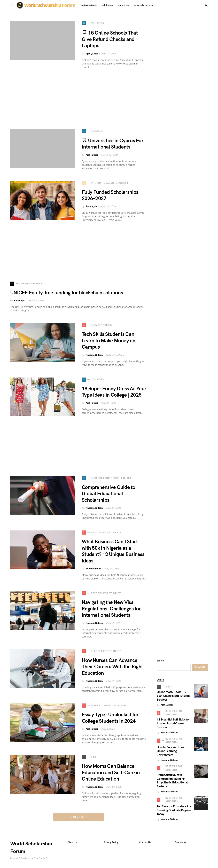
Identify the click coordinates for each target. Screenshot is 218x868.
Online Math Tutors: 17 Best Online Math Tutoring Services (173, 696)
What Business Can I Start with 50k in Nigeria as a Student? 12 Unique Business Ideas (113, 551)
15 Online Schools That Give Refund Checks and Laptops (110, 39)
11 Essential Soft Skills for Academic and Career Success (173, 723)
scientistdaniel (93, 569)
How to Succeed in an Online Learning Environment (170, 751)
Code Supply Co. (41, 858)
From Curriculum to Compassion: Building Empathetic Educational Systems (172, 781)
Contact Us (145, 842)
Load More (77, 817)
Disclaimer (181, 842)
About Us (73, 842)
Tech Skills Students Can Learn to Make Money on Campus (109, 341)
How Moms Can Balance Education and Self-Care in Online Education (111, 773)
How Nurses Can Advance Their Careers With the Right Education (112, 667)
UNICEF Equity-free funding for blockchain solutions (67, 293)
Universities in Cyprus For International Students (113, 144)
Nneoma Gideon (94, 355)
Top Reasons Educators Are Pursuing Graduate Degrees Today (174, 810)
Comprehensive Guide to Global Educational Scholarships (109, 494)
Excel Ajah (91, 206)
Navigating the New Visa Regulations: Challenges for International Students (111, 609)
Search (160, 661)
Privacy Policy (111, 842)
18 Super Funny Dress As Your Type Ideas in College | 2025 (114, 392)
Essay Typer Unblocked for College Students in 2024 (110, 718)
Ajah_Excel (92, 54)
